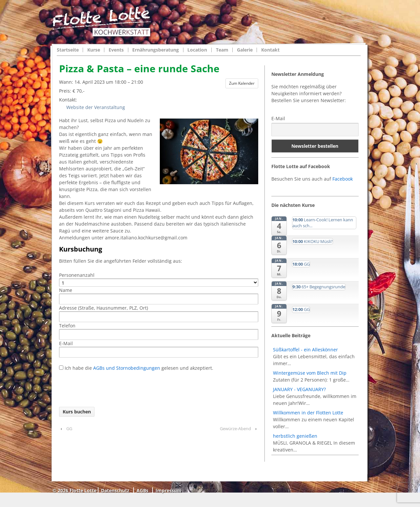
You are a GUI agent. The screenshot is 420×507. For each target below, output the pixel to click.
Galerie (245, 50)
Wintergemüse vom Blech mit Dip (310, 373)
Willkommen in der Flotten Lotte (308, 413)
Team (222, 50)
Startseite (68, 50)
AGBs (142, 490)
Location (197, 50)
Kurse (94, 50)
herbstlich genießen (295, 436)
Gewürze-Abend (235, 429)
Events (116, 50)
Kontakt (270, 50)
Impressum (168, 490)
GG (69, 429)
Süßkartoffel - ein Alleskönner (305, 350)
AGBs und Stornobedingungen (126, 368)
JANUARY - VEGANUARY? (299, 389)
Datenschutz (115, 490)
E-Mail (278, 118)
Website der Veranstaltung (94, 107)
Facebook (343, 179)
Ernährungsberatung (156, 50)
